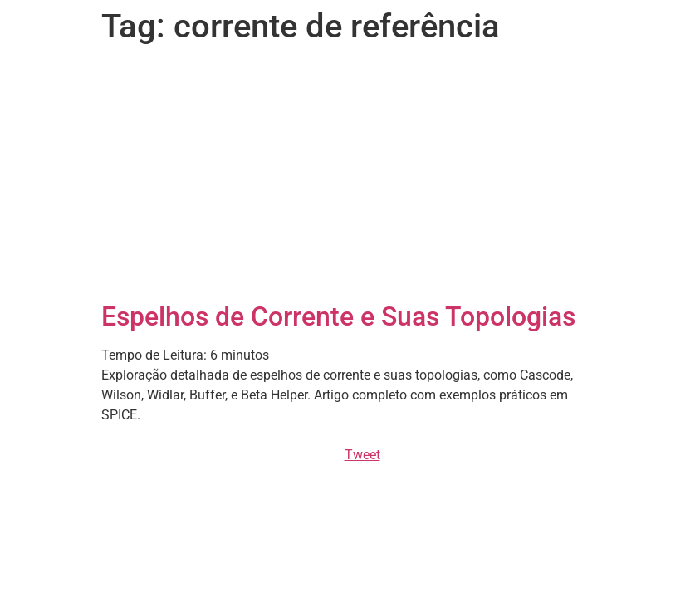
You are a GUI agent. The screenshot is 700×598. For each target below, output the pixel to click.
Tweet (362, 455)
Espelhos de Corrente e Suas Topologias (338, 316)
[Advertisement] (350, 176)
